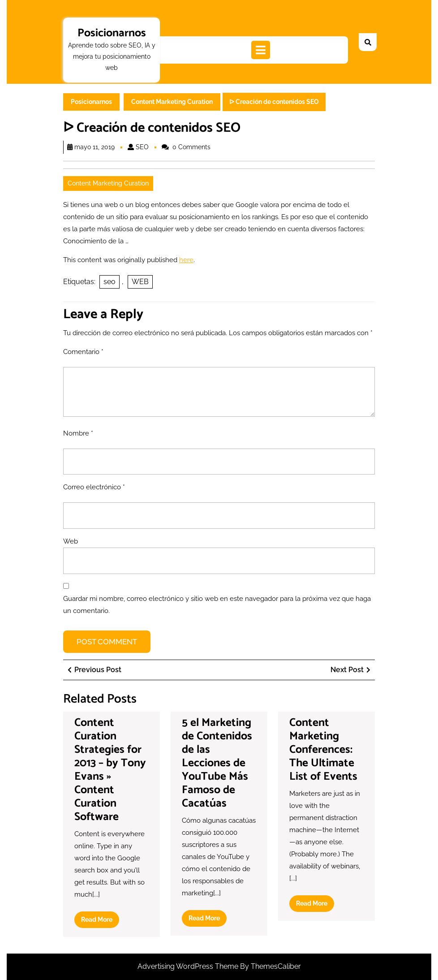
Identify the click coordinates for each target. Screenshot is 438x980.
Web (71, 541)
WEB (140, 282)
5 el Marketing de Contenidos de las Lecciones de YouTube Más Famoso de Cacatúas (217, 763)
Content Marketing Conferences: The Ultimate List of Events (323, 750)
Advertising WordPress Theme (189, 966)
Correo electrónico (94, 487)
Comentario (83, 352)
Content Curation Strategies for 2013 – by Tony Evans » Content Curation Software (110, 770)
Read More (100, 921)
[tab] (261, 50)
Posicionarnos (112, 33)
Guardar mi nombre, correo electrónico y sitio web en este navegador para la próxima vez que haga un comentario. (217, 605)
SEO (142, 147)
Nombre (78, 433)
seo (109, 282)
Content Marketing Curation (172, 102)
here (186, 260)
